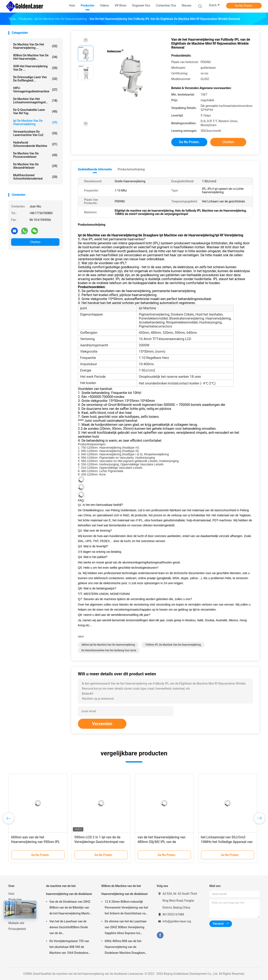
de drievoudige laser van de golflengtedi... (35, 79)
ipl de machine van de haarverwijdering (35, 122)
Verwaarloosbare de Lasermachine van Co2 (35, 133)
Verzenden (102, 724)
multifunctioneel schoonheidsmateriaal (35, 177)
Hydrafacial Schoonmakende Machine (35, 144)
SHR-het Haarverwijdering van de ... (35, 68)
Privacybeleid (17, 929)
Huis (11, 894)
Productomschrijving (131, 169)
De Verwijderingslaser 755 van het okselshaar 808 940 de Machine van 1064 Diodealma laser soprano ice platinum (69, 948)
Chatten (35, 242)
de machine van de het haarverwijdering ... (35, 46)
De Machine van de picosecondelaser (35, 155)
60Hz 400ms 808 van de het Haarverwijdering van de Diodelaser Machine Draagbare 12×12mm (125, 948)
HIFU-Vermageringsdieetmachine (35, 90)
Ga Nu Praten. (244, 6)
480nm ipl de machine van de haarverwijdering (108, 645)
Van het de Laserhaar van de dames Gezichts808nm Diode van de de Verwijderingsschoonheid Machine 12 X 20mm (69, 928)
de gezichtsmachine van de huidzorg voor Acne (109, 650)
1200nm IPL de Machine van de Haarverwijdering (173, 645)
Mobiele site (16, 923)
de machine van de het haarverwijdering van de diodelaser (69, 890)
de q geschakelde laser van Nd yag (35, 111)
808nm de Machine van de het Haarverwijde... (35, 57)
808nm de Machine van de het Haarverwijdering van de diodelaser (125, 890)
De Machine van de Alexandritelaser (35, 166)
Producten (15, 900)
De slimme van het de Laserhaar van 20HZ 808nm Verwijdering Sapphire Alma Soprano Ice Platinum (126, 928)
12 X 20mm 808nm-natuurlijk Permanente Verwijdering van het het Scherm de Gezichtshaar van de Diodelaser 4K (126, 908)
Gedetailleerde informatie (95, 169)
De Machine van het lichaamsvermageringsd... (35, 101)
